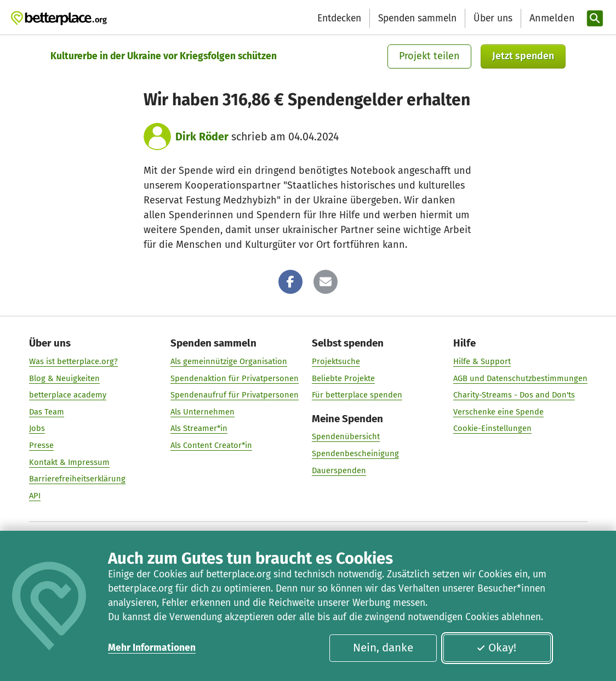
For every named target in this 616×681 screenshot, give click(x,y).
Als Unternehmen (203, 412)
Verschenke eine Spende (498, 412)
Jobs (37, 429)
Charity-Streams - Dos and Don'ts (514, 395)
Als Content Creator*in (211, 445)
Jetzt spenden (523, 56)
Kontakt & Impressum (69, 462)
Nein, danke (383, 648)
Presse (41, 445)
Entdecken (339, 18)
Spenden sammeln (417, 18)
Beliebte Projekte (343, 378)
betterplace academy (68, 395)
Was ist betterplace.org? (73, 361)
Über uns (493, 18)
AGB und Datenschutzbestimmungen (520, 378)
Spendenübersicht (345, 437)
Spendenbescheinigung (355, 453)
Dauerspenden (338, 470)
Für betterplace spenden (357, 395)
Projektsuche (335, 361)
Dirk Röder (202, 137)
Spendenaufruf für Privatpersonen (235, 395)
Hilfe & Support (481, 361)
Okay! (496, 648)
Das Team (47, 412)
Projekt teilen (429, 56)
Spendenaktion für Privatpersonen (235, 378)
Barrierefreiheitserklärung (77, 479)
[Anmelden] (551, 18)
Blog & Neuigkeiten (64, 378)
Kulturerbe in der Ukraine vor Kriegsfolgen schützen (164, 56)
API (35, 496)
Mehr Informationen (152, 648)
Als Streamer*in (199, 429)
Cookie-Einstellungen (492, 429)
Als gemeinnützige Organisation (229, 361)
